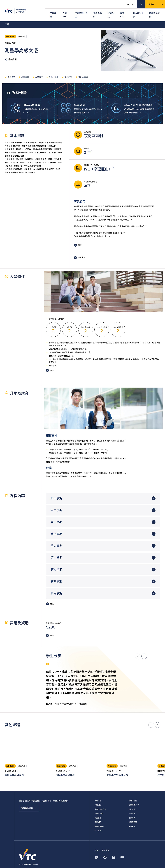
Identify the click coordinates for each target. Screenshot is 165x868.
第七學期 (56, 564)
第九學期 (56, 587)
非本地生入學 (138, 11)
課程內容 (67, 71)
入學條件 (37, 71)
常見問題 (132, 820)
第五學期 (56, 540)
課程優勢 (10, 71)
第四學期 (56, 528)
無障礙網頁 (133, 816)
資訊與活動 (98, 11)
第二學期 (56, 504)
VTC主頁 (98, 825)
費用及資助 (82, 71)
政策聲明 (132, 812)
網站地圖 (132, 803)
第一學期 (56, 492)
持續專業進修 (154, 11)
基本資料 (24, 71)
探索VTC (122, 11)
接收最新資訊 (31, 804)
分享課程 (11, 54)
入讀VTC (65, 11)
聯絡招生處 (133, 795)
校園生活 (111, 11)
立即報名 (152, 3)
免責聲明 (132, 808)
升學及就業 (52, 71)
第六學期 (56, 552)
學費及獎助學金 (81, 11)
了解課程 (53, 11)
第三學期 (56, 516)
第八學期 (56, 576)
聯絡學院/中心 (134, 799)
